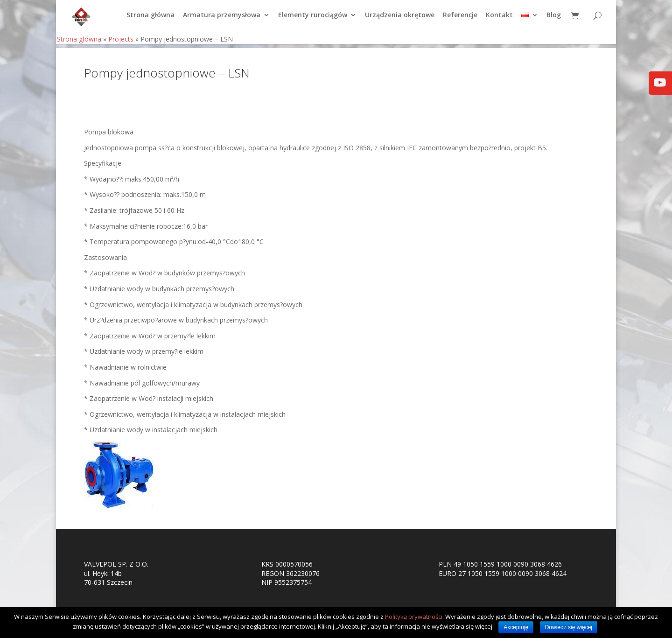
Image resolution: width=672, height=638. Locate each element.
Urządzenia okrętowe (400, 19)
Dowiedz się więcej (569, 627)
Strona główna (150, 19)
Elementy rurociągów (313, 19)
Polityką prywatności (414, 617)
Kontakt (499, 19)
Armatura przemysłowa (222, 19)
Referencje (460, 19)
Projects (121, 43)
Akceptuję (516, 627)
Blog (554, 19)
